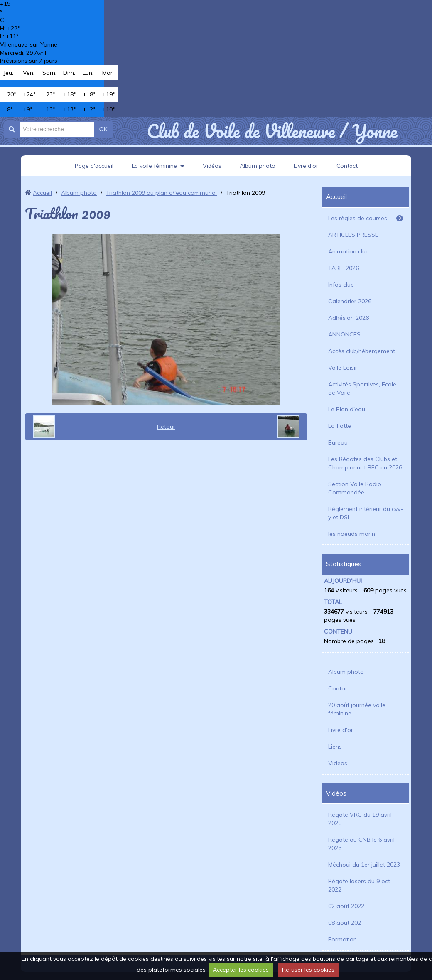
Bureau (338, 442)
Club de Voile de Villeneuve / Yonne (272, 131)
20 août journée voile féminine (357, 709)
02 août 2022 (346, 906)
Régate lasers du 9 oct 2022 (359, 885)
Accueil (42, 193)
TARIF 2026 (344, 268)
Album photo (258, 166)
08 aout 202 (345, 923)
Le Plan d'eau (347, 409)
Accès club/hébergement (362, 351)
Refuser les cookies (308, 970)
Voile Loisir (343, 368)
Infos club (341, 285)
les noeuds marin (352, 534)
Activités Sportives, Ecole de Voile (362, 388)
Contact (348, 166)
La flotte (340, 426)
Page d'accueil (93, 166)
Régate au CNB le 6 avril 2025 (361, 844)
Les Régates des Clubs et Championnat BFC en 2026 (365, 463)
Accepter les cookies (241, 970)
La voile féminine (154, 166)
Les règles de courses (366, 218)
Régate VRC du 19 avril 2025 (360, 819)
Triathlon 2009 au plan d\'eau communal (161, 193)
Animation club (349, 251)
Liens (335, 747)
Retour (166, 427)
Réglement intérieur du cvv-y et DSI (366, 513)
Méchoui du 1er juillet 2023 (364, 865)
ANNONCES (344, 334)
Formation (342, 939)
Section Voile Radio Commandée (355, 488)
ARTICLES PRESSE (353, 235)
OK (103, 129)
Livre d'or (307, 166)
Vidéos (212, 166)
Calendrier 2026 (350, 301)
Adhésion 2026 (349, 318)
